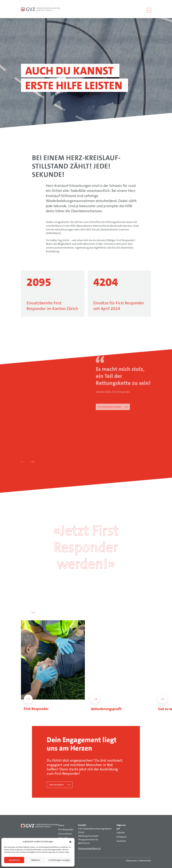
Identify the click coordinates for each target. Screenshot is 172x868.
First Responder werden (110, 407)
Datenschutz (145, 861)
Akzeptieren (14, 860)
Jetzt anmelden (56, 785)
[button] (70, 842)
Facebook (121, 841)
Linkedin (121, 833)
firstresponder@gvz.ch (89, 848)
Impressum (132, 861)
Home (61, 825)
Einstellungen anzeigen (59, 860)
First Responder (66, 830)
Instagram (122, 837)
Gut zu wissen (65, 834)
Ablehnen (36, 860)
